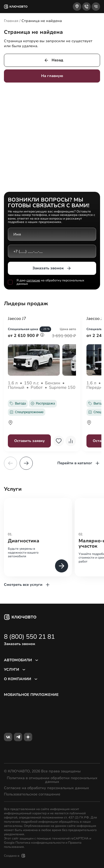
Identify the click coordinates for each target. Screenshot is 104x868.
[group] (38, 537)
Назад (53, 60)
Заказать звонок (52, 268)
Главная (11, 21)
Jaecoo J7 (17, 319)
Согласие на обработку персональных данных (46, 788)
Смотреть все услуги (27, 585)
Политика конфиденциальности (40, 843)
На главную (52, 76)
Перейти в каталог (79, 463)
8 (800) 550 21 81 (29, 637)
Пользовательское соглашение (32, 794)
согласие (33, 280)
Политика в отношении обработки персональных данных (52, 780)
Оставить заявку (29, 441)
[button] (26, 463)
